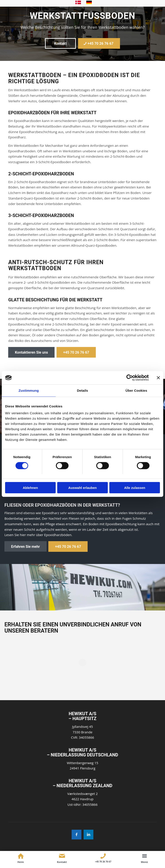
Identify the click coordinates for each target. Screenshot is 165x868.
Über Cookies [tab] (136, 390)
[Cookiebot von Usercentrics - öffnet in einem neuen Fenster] (129, 378)
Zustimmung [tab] (29, 390)
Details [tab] (82, 390)
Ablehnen (30, 488)
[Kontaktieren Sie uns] (31, 352)
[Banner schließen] (158, 378)
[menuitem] (78, 3)
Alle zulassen (135, 488)
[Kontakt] (60, 43)
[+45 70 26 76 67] (99, 43)
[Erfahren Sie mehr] (26, 546)
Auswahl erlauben (82, 488)
